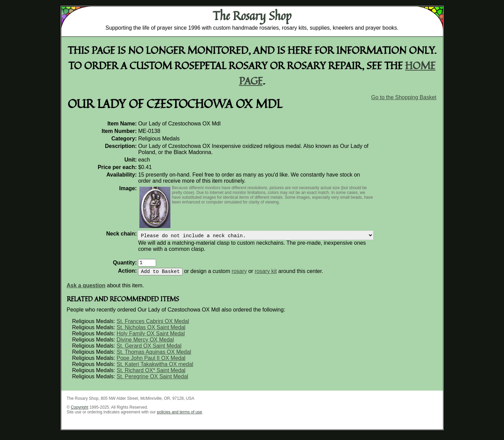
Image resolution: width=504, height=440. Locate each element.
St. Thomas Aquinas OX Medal (154, 356)
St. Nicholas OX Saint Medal (151, 331)
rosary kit (266, 275)
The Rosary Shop (252, 16)
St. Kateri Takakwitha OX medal (155, 368)
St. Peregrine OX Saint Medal (152, 381)
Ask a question (86, 290)
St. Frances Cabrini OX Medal (153, 325)
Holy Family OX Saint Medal (151, 338)
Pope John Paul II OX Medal (151, 362)
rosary (239, 275)
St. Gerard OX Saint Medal (149, 350)
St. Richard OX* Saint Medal (151, 374)
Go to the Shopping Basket (404, 97)
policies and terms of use (179, 416)
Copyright (80, 411)
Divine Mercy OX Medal (145, 344)
